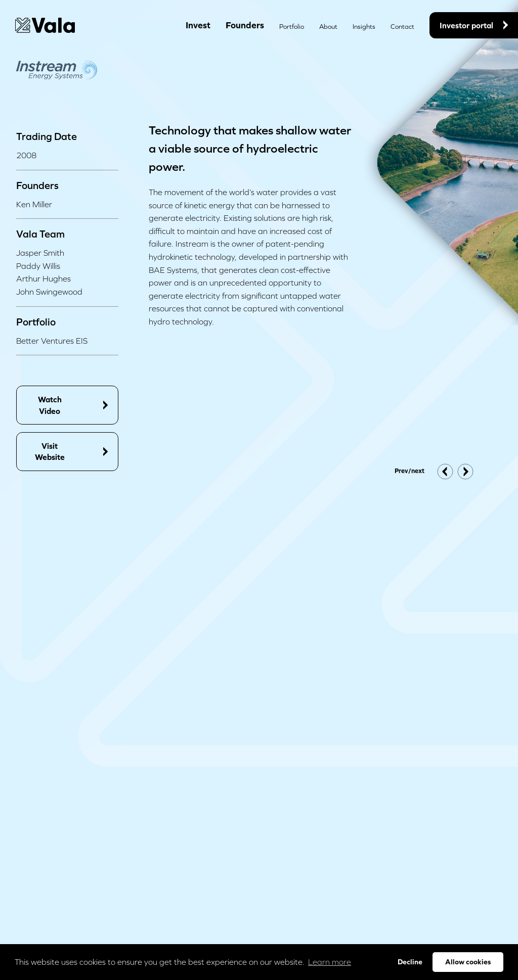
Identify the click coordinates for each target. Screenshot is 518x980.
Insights (364, 27)
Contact (402, 27)
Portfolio (292, 27)
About (328, 27)
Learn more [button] (330, 962)
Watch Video (73, 405)
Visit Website (71, 451)
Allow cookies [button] (468, 962)
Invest (198, 25)
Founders (245, 25)
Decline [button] (410, 962)
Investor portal (474, 25)
